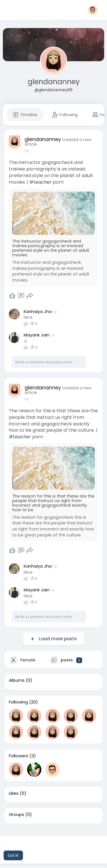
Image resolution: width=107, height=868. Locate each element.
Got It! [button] (13, 855)
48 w (29, 151)
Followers (19, 756)
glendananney (54, 82)
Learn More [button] (62, 848)
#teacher (41, 182)
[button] (95, 10)
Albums (17, 680)
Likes (14, 793)
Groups (17, 815)
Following (18, 702)
